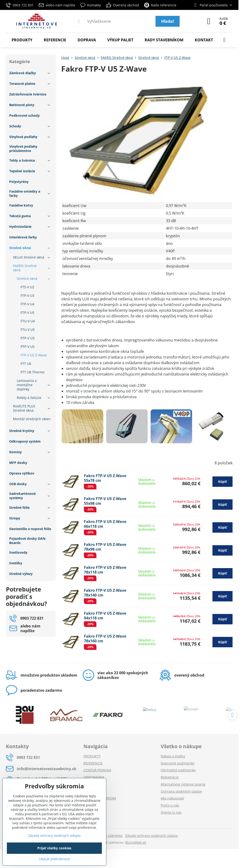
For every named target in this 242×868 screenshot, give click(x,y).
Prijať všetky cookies (54, 848)
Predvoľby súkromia (107, 836)
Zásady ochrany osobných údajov (151, 836)
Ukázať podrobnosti (54, 859)
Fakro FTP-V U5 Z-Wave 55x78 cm (105, 478)
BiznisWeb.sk (136, 842)
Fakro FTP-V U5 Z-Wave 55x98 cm (105, 501)
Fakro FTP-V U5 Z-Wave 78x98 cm (105, 547)
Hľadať (168, 21)
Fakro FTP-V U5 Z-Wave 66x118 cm (105, 524)
